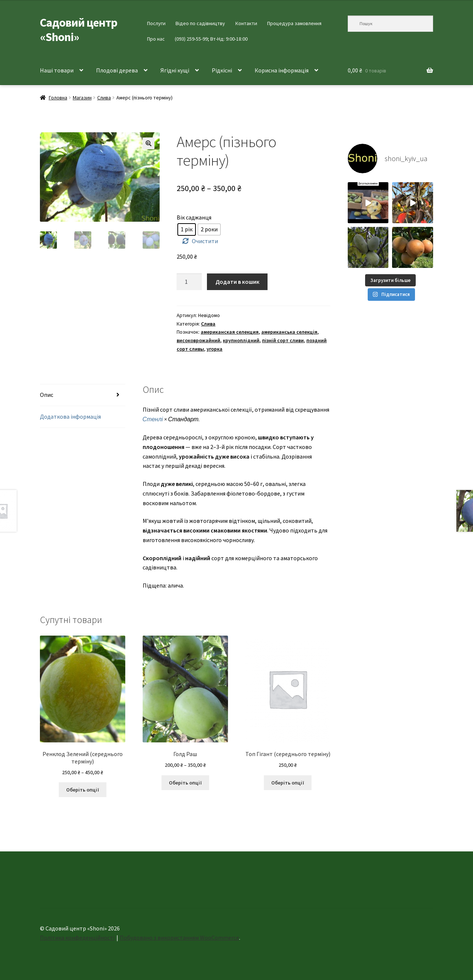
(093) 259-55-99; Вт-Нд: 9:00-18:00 (211, 39)
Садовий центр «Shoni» (79, 30)
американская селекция (230, 332)
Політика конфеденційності (77, 938)
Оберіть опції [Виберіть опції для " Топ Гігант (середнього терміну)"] (288, 783)
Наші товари (57, 70)
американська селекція (289, 332)
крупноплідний (241, 340)
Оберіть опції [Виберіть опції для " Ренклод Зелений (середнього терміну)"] (83, 790)
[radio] (187, 229)
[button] (149, 143)
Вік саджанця (194, 217)
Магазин (82, 98)
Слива (104, 98)
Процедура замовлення (294, 23)
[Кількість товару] (189, 282)
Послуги (156, 23)
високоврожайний (198, 340)
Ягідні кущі (175, 70)
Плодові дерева (117, 70)
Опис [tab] (47, 395)
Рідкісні (222, 70)
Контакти (246, 23)
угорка (215, 349)
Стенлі (153, 419)
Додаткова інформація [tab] (70, 416)
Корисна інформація (282, 70)
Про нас (156, 39)
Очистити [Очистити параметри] (205, 241)
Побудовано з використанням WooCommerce (179, 938)
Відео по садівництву (200, 23)
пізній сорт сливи (283, 340)
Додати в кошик (237, 282)
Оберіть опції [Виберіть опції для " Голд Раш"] (185, 783)
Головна (58, 98)
